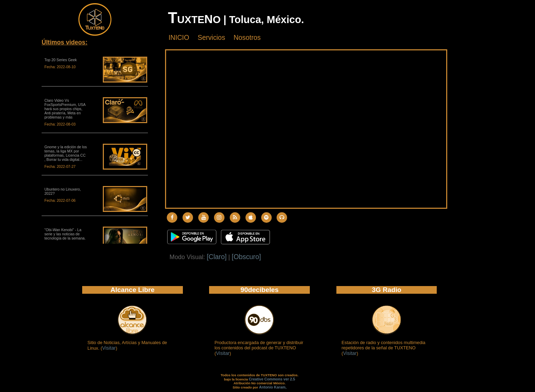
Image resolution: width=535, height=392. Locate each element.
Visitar (109, 348)
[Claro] (217, 257)
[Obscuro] (247, 257)
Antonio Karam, (273, 387)
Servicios (211, 37)
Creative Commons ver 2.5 (272, 379)
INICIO (179, 37)
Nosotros (247, 37)
